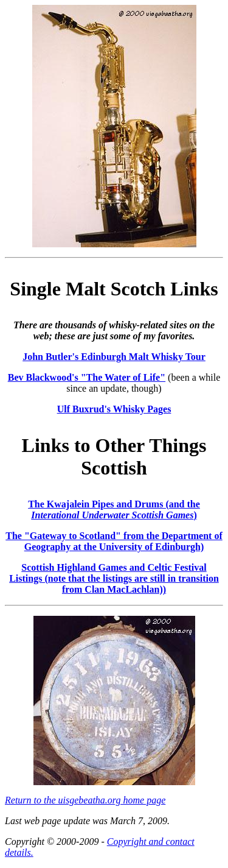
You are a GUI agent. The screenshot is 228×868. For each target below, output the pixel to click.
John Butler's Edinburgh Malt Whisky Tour (114, 357)
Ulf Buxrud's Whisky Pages (114, 409)
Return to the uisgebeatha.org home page (85, 800)
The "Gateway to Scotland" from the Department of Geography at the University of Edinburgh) (114, 541)
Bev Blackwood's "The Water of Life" (87, 377)
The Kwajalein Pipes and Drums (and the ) (114, 510)
